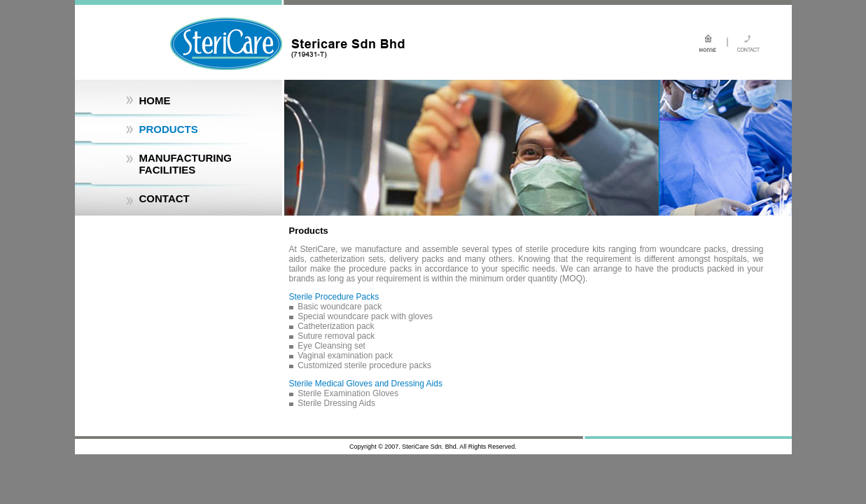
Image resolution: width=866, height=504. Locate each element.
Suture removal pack (336, 336)
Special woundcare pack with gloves (365, 316)
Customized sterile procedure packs (364, 365)
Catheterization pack (336, 326)
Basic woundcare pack (340, 307)
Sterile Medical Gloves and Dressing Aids (366, 384)
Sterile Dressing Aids (336, 403)
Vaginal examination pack (345, 356)
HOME (155, 100)
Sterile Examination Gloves (348, 393)
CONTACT (165, 198)
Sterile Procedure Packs (334, 297)
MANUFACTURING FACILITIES (186, 164)
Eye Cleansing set (331, 346)
